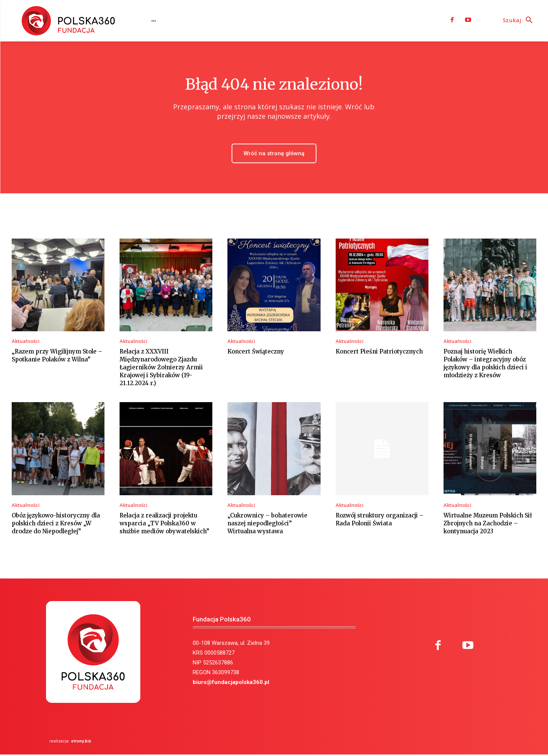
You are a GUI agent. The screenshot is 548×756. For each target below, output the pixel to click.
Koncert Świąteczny (256, 353)
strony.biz (81, 743)
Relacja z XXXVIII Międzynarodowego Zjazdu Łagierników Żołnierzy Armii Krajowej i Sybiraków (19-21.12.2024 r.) (161, 369)
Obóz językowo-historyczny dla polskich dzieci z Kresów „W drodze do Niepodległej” (56, 524)
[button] (520, 20)
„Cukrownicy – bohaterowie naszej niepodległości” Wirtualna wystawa (267, 524)
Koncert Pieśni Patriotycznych (379, 353)
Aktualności (26, 343)
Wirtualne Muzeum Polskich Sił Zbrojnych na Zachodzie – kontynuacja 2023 (488, 524)
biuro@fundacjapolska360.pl (231, 684)
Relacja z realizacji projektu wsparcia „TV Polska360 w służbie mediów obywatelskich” (164, 524)
